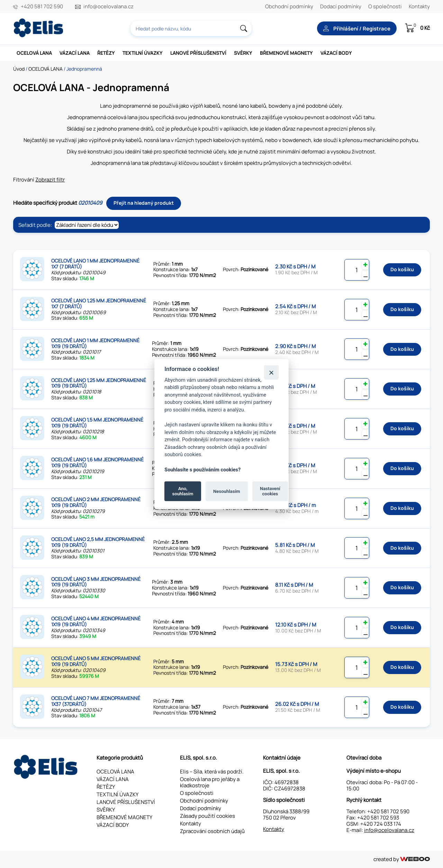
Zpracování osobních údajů (212, 831)
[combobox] (191, 28)
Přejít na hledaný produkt (144, 203)
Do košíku (402, 269)
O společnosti (385, 6)
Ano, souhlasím (183, 491)
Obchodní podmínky (289, 6)
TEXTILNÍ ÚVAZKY (143, 53)
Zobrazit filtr (50, 180)
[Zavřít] (271, 372)
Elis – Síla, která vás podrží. (212, 772)
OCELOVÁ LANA (34, 53)
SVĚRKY (243, 53)
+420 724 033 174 (381, 824)
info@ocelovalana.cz (109, 7)
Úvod (19, 69)
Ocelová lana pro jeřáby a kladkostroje (210, 782)
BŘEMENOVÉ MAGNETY (286, 53)
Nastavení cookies (270, 491)
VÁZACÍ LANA (75, 53)
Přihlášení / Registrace (357, 29)
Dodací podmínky (341, 6)
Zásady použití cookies (207, 816)
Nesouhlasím (227, 491)
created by (402, 859)
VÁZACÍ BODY (336, 53)
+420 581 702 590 (42, 7)
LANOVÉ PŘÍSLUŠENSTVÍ (198, 53)
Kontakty (419, 6)
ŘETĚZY (106, 53)
